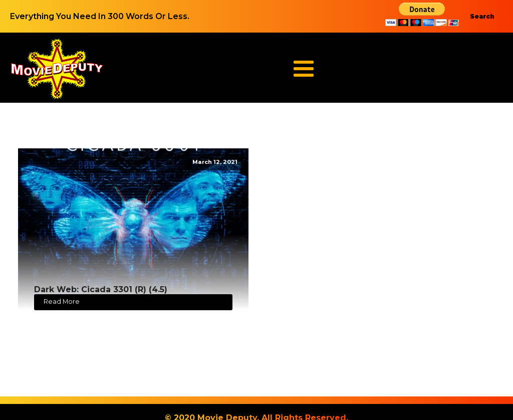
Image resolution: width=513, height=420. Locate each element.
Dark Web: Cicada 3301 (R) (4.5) (101, 289)
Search (482, 16)
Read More (62, 301)
